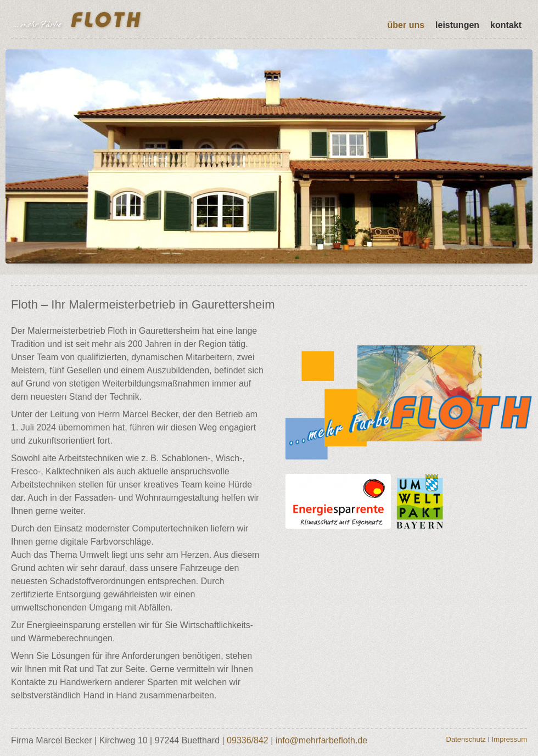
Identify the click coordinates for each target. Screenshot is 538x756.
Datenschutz (466, 739)
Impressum (509, 739)
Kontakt (506, 25)
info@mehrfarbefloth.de (321, 740)
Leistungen (457, 25)
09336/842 (248, 740)
